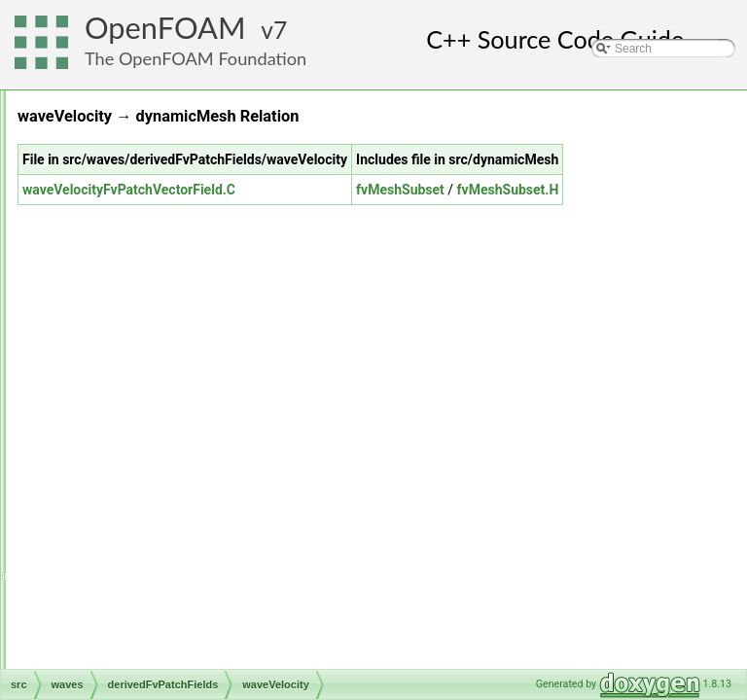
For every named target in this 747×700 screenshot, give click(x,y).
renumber (105, 187)
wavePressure (148, 572)
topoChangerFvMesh (134, 401)
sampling (103, 272)
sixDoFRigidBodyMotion (142, 315)
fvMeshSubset (604, 211)
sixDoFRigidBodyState (138, 336)
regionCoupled (118, 144)
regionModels (115, 165)
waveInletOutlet (151, 550)
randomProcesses (127, 122)
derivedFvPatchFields (151, 507)
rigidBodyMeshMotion (136, 229)
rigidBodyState (118, 251)
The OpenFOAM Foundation (196, 58)
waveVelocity (144, 593)
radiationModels (121, 101)
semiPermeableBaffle (135, 294)
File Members (84, 657)
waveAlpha (140, 529)
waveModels (128, 614)
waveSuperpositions (147, 636)
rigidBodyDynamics (130, 208)
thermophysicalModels (138, 379)
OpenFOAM (165, 28)
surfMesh (104, 358)
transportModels (122, 422)
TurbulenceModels (127, 465)
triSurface (105, 443)
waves (96, 486)
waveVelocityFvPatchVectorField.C (372, 211)
